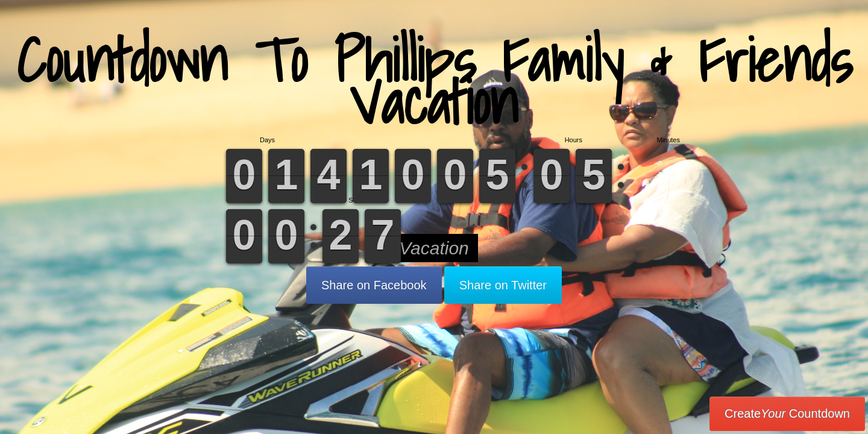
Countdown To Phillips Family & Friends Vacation (434, 81)
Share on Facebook (374, 285)
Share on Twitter (503, 285)
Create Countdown (787, 414)
